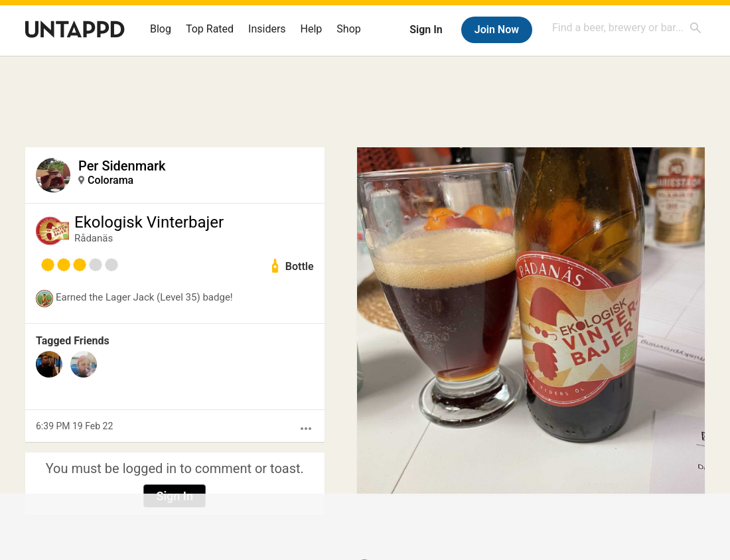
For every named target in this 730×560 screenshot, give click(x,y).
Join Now (497, 30)
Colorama (110, 180)
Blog (161, 29)
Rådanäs (94, 238)
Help (312, 29)
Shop (348, 29)
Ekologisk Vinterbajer (149, 222)
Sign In (426, 30)
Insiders (267, 29)
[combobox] (627, 28)
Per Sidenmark (122, 166)
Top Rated (210, 29)
